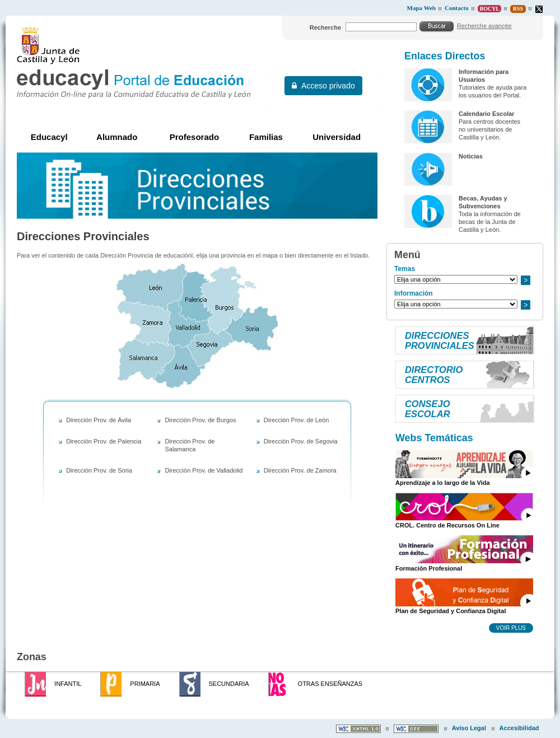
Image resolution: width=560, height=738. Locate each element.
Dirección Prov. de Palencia (104, 441)
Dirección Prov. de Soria (99, 470)
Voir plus (511, 628)
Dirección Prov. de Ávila (99, 420)
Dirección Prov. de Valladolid (204, 470)
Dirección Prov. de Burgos (200, 420)
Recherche (325, 27)
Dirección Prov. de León (297, 420)
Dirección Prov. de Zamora (300, 470)
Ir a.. (525, 280)
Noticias (471, 156)
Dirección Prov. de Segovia (301, 441)
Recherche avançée (484, 26)
